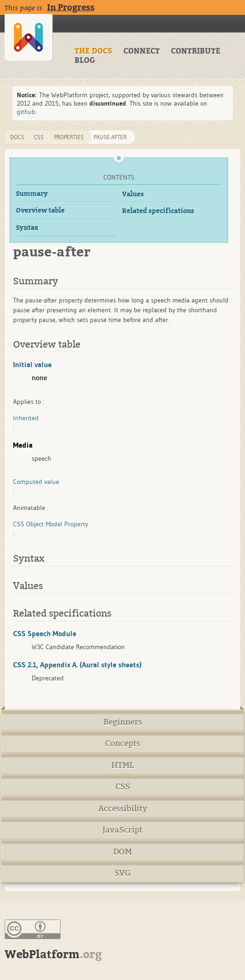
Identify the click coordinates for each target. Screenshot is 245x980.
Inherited (26, 418)
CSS (123, 787)
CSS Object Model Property (51, 524)
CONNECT (142, 51)
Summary (32, 194)
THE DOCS (93, 51)
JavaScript (122, 830)
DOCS (17, 137)
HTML (122, 765)
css (39, 137)
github (26, 112)
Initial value (32, 364)
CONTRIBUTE (196, 51)
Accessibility (123, 809)
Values (133, 194)
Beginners (123, 722)
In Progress (71, 7)
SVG (123, 873)
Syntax (27, 228)
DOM (122, 852)
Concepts (123, 743)
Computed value (36, 482)
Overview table (40, 211)
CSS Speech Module (45, 633)
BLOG (85, 60)
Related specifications (158, 211)
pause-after (110, 137)
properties (69, 137)
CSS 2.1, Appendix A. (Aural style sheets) (77, 665)
